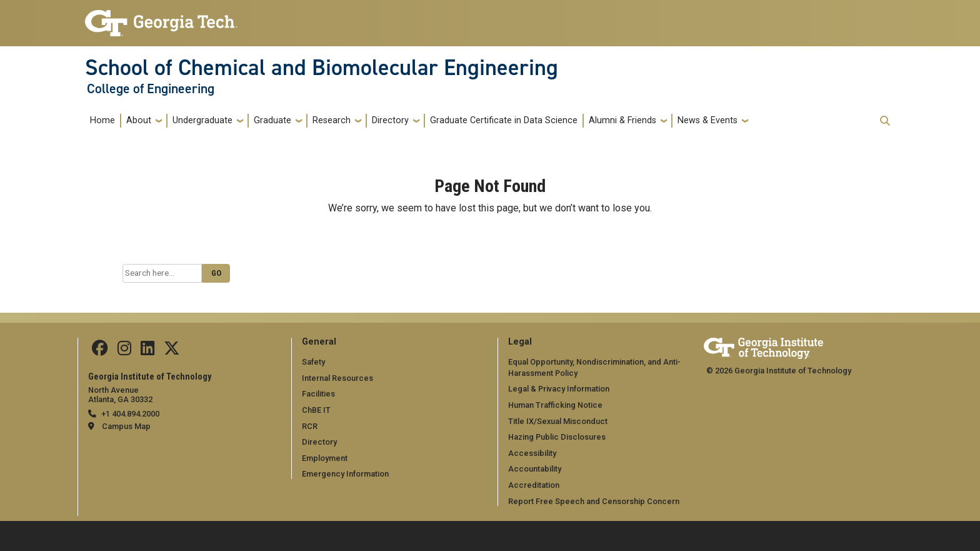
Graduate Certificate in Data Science (504, 120)
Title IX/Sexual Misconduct (558, 421)
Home (102, 120)
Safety (313, 362)
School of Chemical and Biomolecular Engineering (322, 68)
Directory (390, 120)
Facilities (318, 394)
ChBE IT (316, 410)
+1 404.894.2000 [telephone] (130, 414)
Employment (325, 458)
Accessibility (532, 453)
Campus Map (126, 426)
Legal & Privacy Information (559, 389)
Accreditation (534, 485)
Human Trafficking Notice (555, 405)
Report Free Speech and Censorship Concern (594, 501)
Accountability (535, 469)
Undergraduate (202, 120)
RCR (310, 426)
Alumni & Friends (622, 120)
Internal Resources (337, 378)
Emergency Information (345, 474)
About (139, 120)
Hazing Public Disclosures (557, 437)
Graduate (272, 120)
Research (332, 120)
